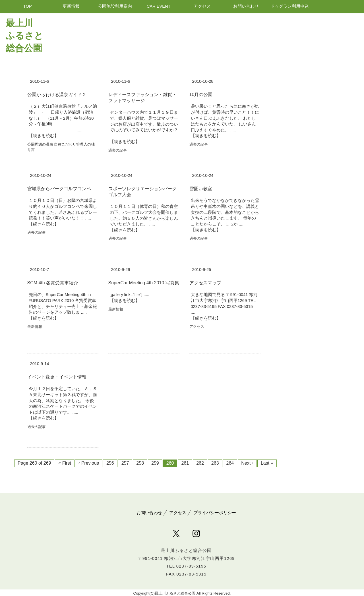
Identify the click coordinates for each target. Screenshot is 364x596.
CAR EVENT (159, 6)
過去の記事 (118, 150)
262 (200, 463)
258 (140, 463)
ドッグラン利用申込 (290, 6)
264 (230, 463)
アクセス (202, 6)
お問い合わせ (246, 6)
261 (185, 463)
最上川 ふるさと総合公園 (24, 36)
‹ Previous (89, 463)
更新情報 (71, 6)
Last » (267, 463)
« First (65, 463)
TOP (28, 6)
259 (155, 463)
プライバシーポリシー (215, 513)
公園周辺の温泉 (40, 144)
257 (125, 463)
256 (110, 463)
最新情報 (35, 327)
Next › (247, 463)
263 (215, 463)
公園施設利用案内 (115, 6)
